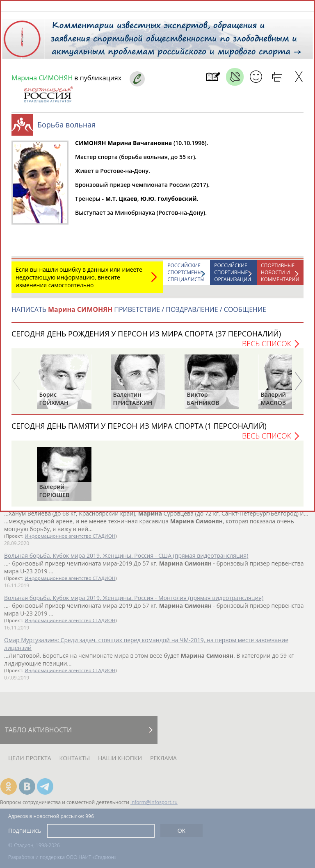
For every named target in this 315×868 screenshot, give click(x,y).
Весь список (267, 348)
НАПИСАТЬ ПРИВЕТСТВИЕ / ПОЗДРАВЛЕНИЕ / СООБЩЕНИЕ (139, 314)
